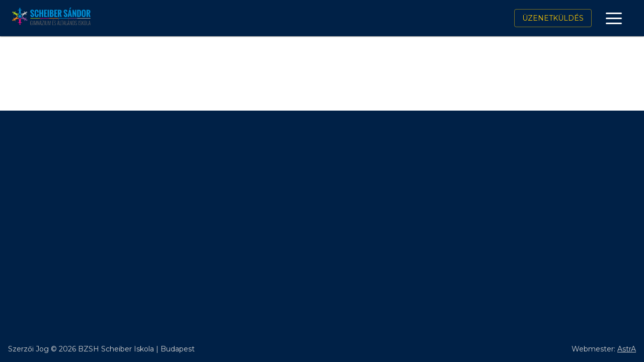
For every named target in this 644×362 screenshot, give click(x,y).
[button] (614, 18)
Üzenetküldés (553, 18)
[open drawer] (614, 18)
